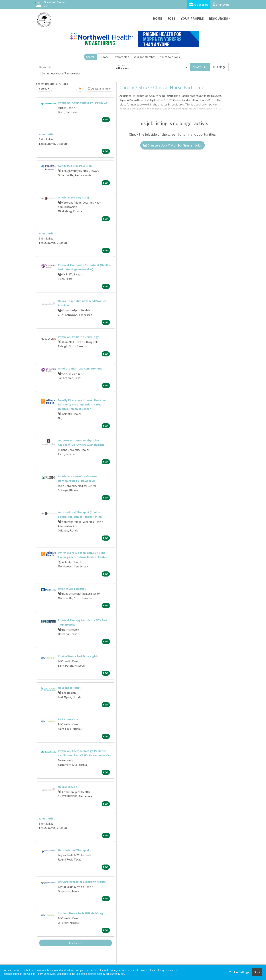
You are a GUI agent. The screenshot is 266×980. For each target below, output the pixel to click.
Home (158, 18)
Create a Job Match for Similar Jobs (172, 145)
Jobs (172, 18)
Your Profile (192, 18)
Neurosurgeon (68, 787)
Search (90, 57)
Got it (257, 972)
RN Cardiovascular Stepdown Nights (82, 882)
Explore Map (121, 57)
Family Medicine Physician (75, 166)
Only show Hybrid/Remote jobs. (62, 73)
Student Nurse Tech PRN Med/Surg (81, 913)
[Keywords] (76, 67)
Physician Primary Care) (74, 197)
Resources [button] (219, 18)
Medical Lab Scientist (72, 589)
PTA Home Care (68, 719)
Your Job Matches (145, 57)
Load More (75, 943)
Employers (221, 4)
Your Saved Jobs (170, 57)
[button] (219, 67)
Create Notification (100, 89)
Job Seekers (199, 4)
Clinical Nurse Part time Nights (78, 656)
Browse (104, 57)
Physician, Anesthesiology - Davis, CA (82, 103)
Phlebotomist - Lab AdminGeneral (80, 368)
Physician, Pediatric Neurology (78, 337)
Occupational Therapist (74, 850)
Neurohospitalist (69, 688)
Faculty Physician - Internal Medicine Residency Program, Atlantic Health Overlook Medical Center (82, 404)
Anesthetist (47, 134)
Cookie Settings (239, 972)
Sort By (43, 89)
